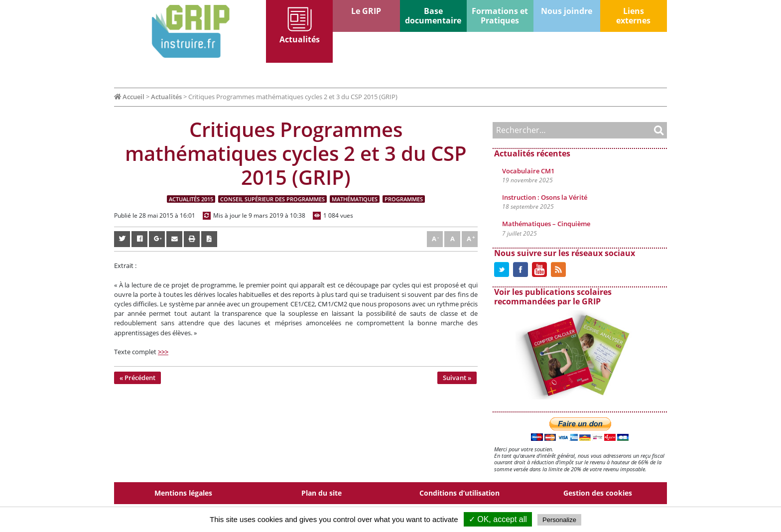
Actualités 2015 (191, 199)
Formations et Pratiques (500, 16)
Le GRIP (366, 11)
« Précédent (137, 378)
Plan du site (322, 493)
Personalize (559, 520)
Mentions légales (183, 493)
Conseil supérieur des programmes (272, 199)
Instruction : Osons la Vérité (545, 197)
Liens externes (633, 16)
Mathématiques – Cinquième (546, 224)
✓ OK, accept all (498, 519)
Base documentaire (433, 16)
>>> (163, 352)
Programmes (404, 199)
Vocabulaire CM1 (528, 171)
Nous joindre (567, 11)
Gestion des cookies (598, 493)
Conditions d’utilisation (459, 493)
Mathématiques (355, 199)
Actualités (300, 39)
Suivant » (457, 378)
